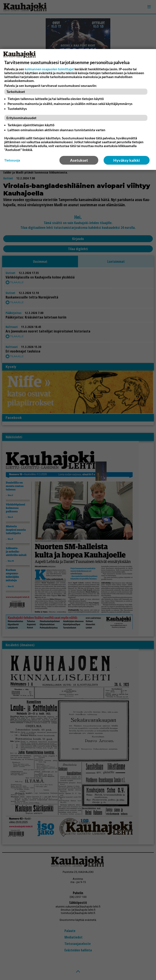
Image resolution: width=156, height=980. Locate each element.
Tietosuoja (12, 160)
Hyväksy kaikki (127, 160)
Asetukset (79, 160)
